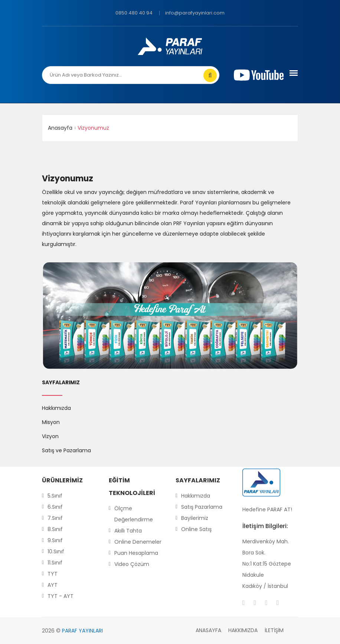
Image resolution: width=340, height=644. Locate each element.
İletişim (274, 630)
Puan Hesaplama (136, 553)
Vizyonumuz (68, 179)
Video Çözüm (132, 564)
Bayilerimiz (195, 518)
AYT (53, 585)
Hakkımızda (56, 408)
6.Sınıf (55, 507)
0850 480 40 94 (134, 13)
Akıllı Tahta (128, 531)
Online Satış (196, 529)
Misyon (51, 422)
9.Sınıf (55, 540)
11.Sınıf (55, 563)
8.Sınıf (55, 529)
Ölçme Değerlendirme (134, 514)
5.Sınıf (55, 496)
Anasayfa (60, 128)
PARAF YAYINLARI (82, 631)
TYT (53, 574)
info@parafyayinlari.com (195, 13)
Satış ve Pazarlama (66, 450)
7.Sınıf (55, 518)
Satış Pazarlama (202, 507)
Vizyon (50, 436)
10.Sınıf (56, 551)
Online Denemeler (138, 542)
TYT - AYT (61, 596)
